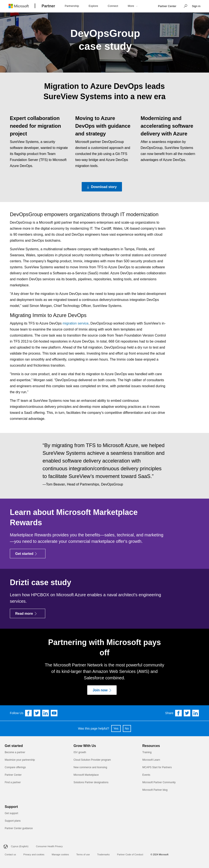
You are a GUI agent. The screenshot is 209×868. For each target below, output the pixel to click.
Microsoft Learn (151, 760)
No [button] (127, 728)
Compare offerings (15, 767)
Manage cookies (60, 854)
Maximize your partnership (20, 760)
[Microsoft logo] (22, 6)
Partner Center (13, 775)
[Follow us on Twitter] (37, 713)
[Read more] (28, 613)
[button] (184, 6)
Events (146, 775)
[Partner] (48, 6)
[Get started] (28, 554)
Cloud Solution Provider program (92, 760)
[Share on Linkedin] (196, 713)
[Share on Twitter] (187, 713)
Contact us (10, 854)
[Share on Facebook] (179, 713)
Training (147, 752)
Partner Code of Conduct (130, 854)
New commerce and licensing (90, 767)
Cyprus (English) (20, 846)
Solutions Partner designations (91, 782)
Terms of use (83, 854)
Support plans (13, 821)
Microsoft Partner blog (155, 790)
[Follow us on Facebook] (29, 713)
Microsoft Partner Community (159, 782)
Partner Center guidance (19, 828)
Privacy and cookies (34, 854)
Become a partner (15, 752)
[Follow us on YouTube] (54, 713)
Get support (11, 813)
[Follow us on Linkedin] (46, 713)
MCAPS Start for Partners (157, 767)
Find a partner (13, 782)
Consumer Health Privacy (49, 846)
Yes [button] (116, 728)
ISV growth (80, 752)
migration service (76, 323)
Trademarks (103, 854)
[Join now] (102, 690)
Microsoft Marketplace (86, 775)
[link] (167, 6)
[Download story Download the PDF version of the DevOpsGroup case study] (102, 187)
